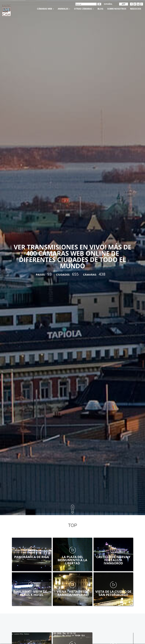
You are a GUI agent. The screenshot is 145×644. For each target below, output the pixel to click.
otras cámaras (84, 9)
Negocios (136, 9)
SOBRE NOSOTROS (117, 9)
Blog (100, 9)
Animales (64, 9)
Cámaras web (45, 9)
